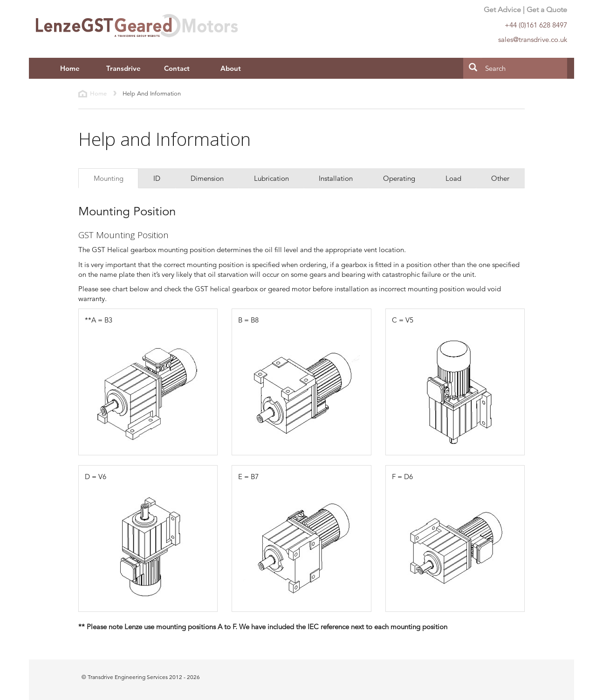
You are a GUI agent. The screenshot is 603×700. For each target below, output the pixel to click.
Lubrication (271, 178)
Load (453, 178)
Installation (336, 178)
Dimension (207, 178)
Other (500, 178)
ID (157, 178)
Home (70, 68)
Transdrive (123, 68)
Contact (177, 68)
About (231, 68)
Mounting (109, 178)
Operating (399, 178)
